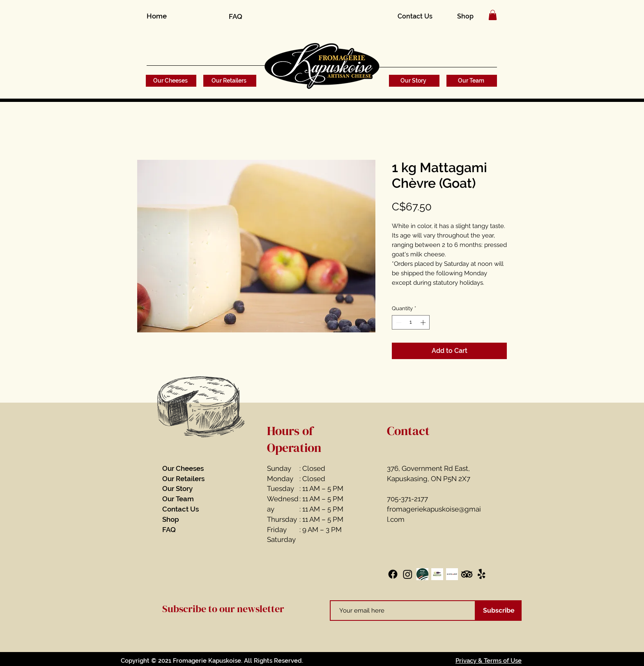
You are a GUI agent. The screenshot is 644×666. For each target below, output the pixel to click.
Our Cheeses (183, 468)
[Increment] (424, 323)
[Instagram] (408, 574)
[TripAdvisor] (467, 574)
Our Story (177, 489)
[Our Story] (414, 81)
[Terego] (422, 574)
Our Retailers (183, 479)
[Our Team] (472, 81)
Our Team (178, 499)
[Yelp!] (482, 574)
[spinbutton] (411, 323)
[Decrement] (398, 323)
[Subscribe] (499, 611)
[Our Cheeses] (171, 81)
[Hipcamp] (452, 574)
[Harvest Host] (437, 574)
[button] (493, 15)
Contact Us (181, 509)
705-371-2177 (407, 499)
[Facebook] (393, 574)
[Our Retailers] (230, 81)
